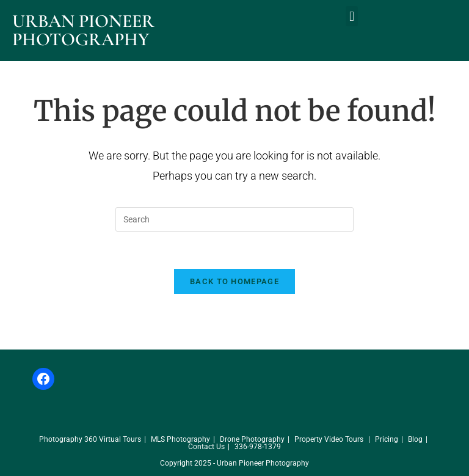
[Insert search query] (234, 219)
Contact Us (206, 447)
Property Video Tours (329, 439)
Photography (61, 439)
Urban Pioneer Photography (83, 30)
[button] (351, 16)
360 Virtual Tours (113, 439)
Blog (415, 439)
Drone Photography (252, 439)
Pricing (387, 439)
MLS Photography (180, 439)
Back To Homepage (234, 281)
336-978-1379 (258, 447)
